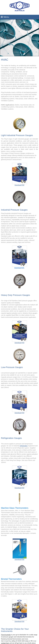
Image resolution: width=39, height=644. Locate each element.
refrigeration (24, 446)
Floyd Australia (6, 635)
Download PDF (20, 174)
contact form (5, 643)
